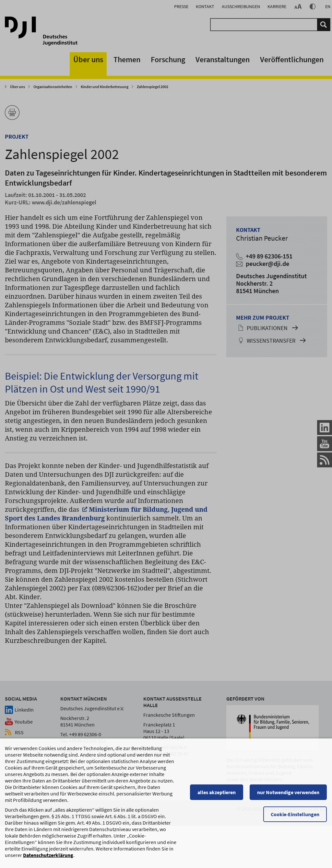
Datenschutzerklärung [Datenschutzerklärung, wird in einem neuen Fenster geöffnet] (48, 858)
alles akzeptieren (217, 795)
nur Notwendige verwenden (289, 795)
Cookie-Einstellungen (295, 817)
